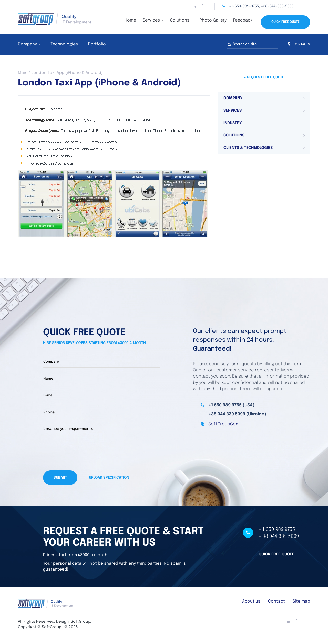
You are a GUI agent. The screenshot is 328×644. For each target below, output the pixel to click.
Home (130, 20)
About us (251, 601)
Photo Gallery (213, 20)
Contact (276, 601)
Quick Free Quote (285, 22)
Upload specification (109, 478)
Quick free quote (276, 554)
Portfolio (97, 44)
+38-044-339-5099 (277, 6)
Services (153, 20)
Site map (301, 601)
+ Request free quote (264, 77)
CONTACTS (299, 44)
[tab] (264, 98)
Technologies (64, 44)
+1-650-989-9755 (244, 6)
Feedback (243, 20)
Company (27, 44)
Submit (60, 478)
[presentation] (82, 453)
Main (23, 73)
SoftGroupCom (224, 424)
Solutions (182, 20)
